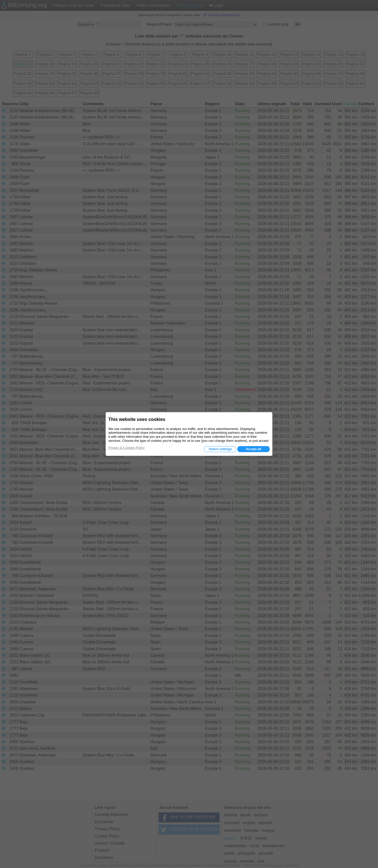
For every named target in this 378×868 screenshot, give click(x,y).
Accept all (253, 449)
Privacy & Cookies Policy (127, 448)
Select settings (220, 449)
